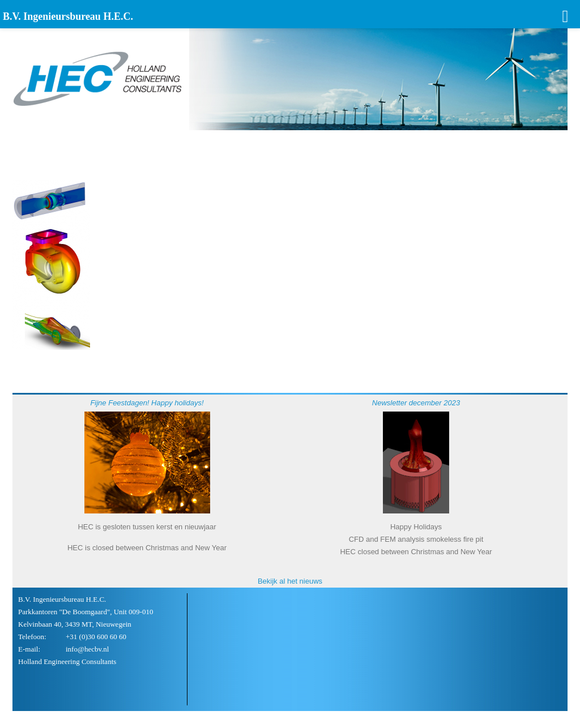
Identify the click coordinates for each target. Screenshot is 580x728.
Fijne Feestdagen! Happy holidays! (147, 403)
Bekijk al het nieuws (290, 581)
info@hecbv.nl (87, 649)
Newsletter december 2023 (416, 403)
